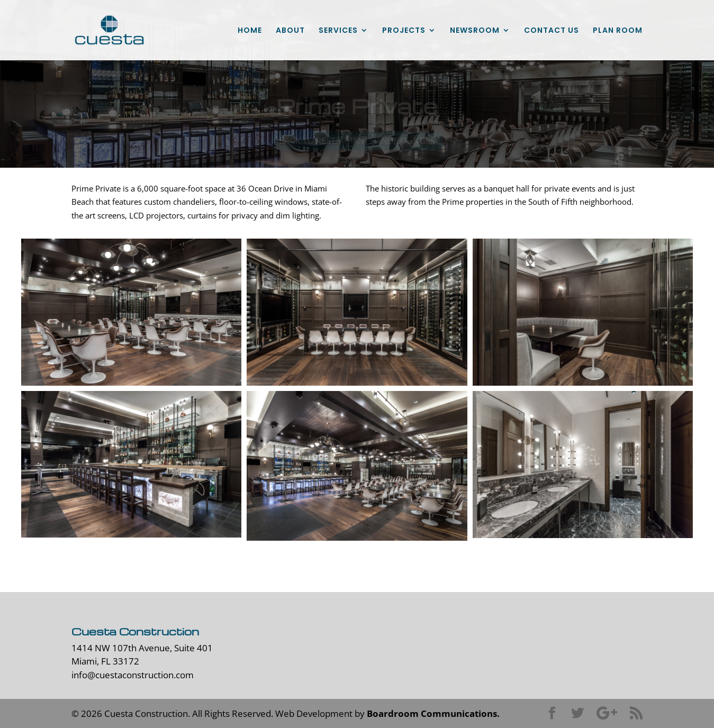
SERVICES (338, 31)
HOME (250, 31)
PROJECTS (404, 31)
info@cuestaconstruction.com (133, 675)
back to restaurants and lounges (357, 142)
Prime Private (357, 107)
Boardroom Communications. (433, 713)
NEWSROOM (475, 31)
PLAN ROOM (618, 31)
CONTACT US (552, 31)
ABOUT (290, 31)
